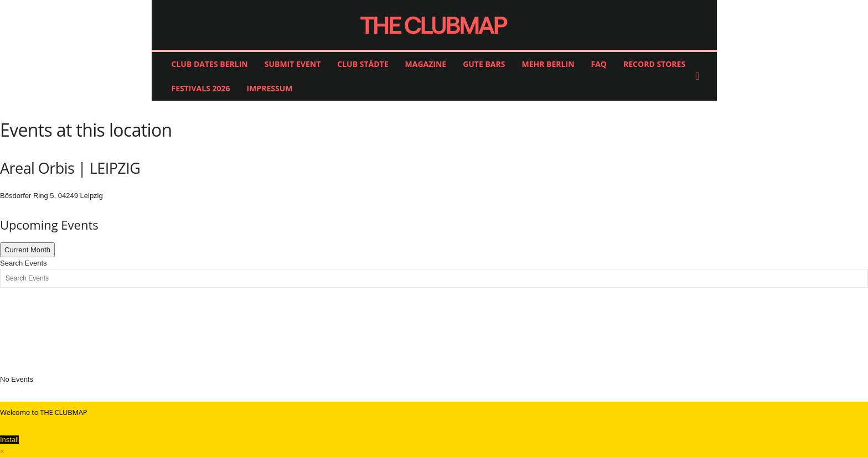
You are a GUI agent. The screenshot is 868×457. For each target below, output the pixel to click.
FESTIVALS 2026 (201, 88)
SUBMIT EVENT (293, 64)
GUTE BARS (484, 64)
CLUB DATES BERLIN (210, 64)
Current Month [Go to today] (27, 250)
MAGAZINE (426, 64)
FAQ (599, 64)
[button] (700, 76)
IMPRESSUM (270, 88)
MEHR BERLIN (548, 64)
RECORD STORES (654, 64)
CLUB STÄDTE (363, 64)
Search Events (24, 263)
